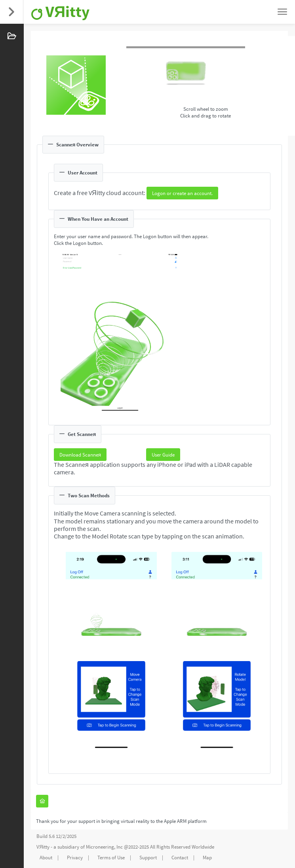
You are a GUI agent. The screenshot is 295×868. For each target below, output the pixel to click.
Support (148, 858)
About (46, 858)
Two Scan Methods (85, 496)
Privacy (75, 858)
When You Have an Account (94, 219)
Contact (180, 858)
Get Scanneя (78, 434)
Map (207, 858)
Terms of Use (111, 858)
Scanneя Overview (73, 145)
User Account (78, 173)
